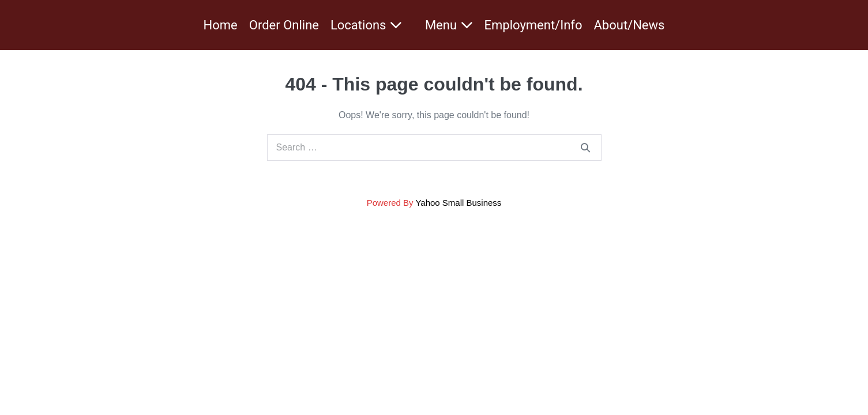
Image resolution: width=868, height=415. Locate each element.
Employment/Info (533, 25)
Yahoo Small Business (458, 203)
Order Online (284, 25)
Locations (366, 25)
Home (221, 25)
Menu (449, 25)
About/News (630, 25)
